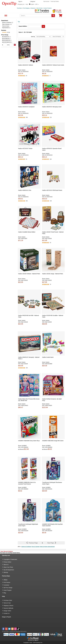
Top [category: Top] (19, 22)
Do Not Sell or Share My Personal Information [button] (14, 631)
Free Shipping (26, 8)
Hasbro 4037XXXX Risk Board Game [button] (52, 190)
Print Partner (7, 582)
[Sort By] (43, 37)
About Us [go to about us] (6, 565)
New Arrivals (39, 8)
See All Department (6, 16)
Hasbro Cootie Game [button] (48, 357)
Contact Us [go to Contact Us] (6, 613)
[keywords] (36, 16)
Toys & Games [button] (36, 547)
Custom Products (48, 8)
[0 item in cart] (60, 16)
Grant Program (8, 590)
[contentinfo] (9, 4)
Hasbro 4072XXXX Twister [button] (25, 149)
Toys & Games (7, 24)
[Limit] (58, 37)
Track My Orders (55, 1)
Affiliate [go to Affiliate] (5, 580)
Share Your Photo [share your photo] (8, 567)
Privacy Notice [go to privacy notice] (7, 562)
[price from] (5, 45)
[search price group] (15, 45)
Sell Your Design (8, 588)
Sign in (20, 2)
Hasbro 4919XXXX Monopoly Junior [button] (52, 107)
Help (27, 4)
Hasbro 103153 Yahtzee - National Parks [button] (29, 274)
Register (33, 2)
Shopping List (21, 4)
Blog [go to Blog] (5, 593)
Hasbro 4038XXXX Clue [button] (25, 190)
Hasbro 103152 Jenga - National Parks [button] (53, 274)
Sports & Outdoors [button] (26, 547)
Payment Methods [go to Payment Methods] (8, 608)
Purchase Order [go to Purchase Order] (8, 600)
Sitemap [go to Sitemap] (6, 572)
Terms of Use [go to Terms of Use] (7, 603)
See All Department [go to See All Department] (9, 570)
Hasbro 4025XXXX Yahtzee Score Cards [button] (53, 65)
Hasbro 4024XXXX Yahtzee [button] (26, 65)
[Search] (53, 16)
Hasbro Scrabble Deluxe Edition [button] (27, 232)
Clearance (33, 8)
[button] (34, 4)
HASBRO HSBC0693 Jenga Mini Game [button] (53, 441)
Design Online (7, 611)
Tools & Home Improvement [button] (47, 547)
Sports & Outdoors (8, 22)
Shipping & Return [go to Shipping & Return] (8, 606)
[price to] (11, 45)
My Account (46, 1)
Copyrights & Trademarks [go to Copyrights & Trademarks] (10, 559)
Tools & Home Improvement (6, 27)
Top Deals (19, 8)
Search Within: (23, 26)
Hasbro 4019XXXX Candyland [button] (26, 107)
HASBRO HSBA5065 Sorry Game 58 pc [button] (29, 441)
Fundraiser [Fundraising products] (6, 585)
